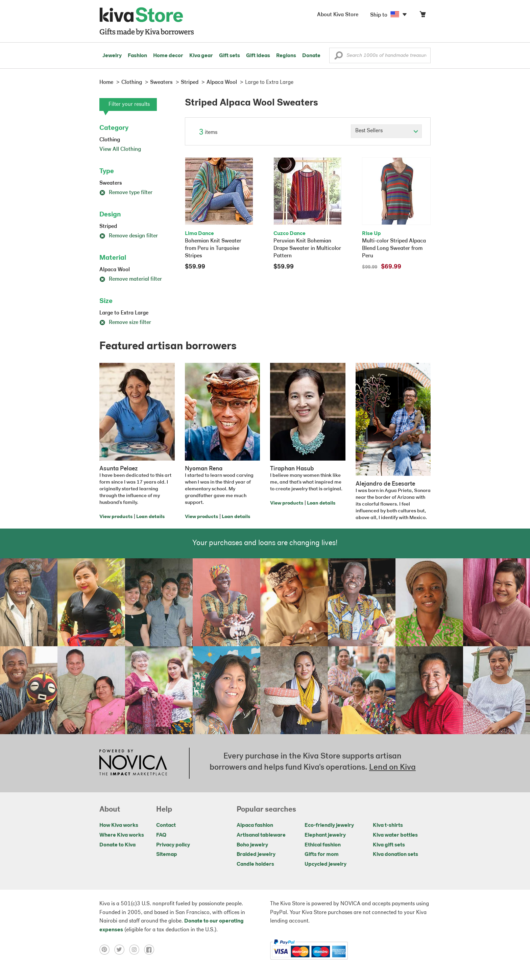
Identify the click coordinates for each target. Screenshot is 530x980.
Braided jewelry (256, 855)
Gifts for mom (322, 855)
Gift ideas (258, 56)
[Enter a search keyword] (380, 55)
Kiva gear (201, 56)
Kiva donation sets (395, 855)
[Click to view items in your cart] (423, 16)
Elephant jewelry (325, 835)
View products (116, 517)
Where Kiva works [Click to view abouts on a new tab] (122, 835)
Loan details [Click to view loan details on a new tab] (150, 517)
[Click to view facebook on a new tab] (151, 950)
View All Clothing (120, 149)
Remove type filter (126, 193)
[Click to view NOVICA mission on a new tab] (133, 763)
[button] (339, 57)
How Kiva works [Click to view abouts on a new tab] (119, 825)
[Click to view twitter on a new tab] (122, 950)
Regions (286, 56)
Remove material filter (131, 279)
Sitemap (167, 855)
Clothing (110, 140)
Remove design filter (129, 236)
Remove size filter (125, 323)
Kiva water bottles (395, 835)
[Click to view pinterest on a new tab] (107, 950)
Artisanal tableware (261, 835)
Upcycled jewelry (326, 864)
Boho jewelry (252, 845)
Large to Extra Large (124, 313)
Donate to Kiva (117, 845)
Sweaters (111, 183)
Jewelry (112, 56)
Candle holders (255, 864)
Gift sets (230, 56)
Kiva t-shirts (388, 825)
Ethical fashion (323, 845)
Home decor (168, 56)
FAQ (161, 835)
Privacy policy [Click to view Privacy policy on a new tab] (173, 845)
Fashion (137, 56)
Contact (166, 825)
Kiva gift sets (389, 845)
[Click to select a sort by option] (386, 131)
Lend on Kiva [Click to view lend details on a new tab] (392, 768)
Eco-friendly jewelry (329, 825)
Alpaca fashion (255, 825)
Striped (108, 227)
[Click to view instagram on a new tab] (137, 950)
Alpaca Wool (115, 270)
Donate (311, 56)
